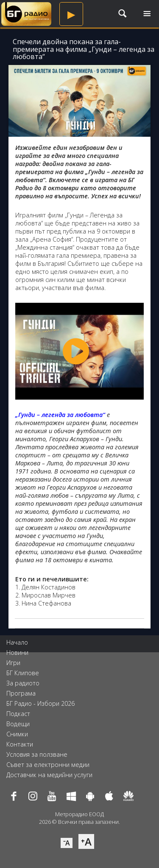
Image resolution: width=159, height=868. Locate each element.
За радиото (23, 683)
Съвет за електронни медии (48, 765)
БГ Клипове (23, 673)
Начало (17, 642)
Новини (17, 652)
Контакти (20, 744)
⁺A (86, 841)
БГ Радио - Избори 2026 (40, 703)
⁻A (67, 843)
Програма (21, 693)
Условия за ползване (37, 754)
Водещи (18, 724)
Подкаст (18, 714)
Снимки (17, 734)
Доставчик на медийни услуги (49, 775)
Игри (13, 663)
